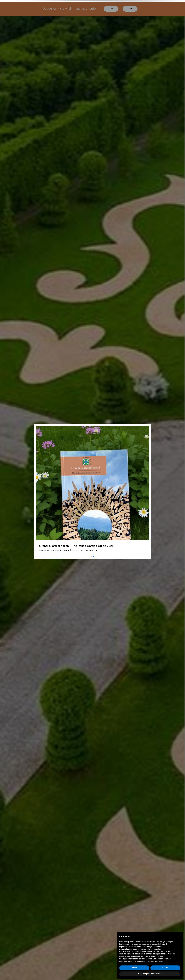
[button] (179, 935)
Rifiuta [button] (134, 966)
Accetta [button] (165, 966)
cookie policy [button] (156, 947)
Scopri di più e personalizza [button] (150, 972)
